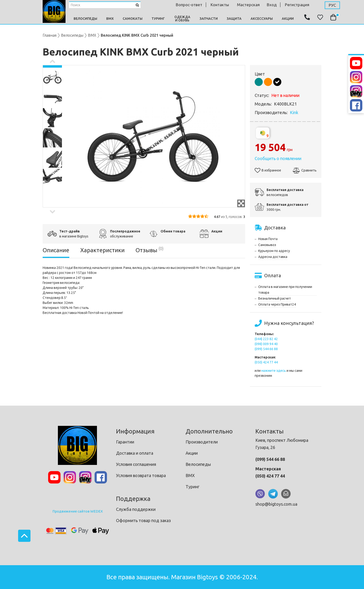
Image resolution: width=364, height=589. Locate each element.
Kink (294, 112)
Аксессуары (262, 19)
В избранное (268, 170)
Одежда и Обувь (182, 19)
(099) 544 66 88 (266, 349)
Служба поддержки (136, 509)
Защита (234, 19)
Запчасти (209, 19)
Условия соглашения (136, 464)
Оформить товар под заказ (143, 520)
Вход (272, 5)
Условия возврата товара (141, 475)
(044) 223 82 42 (266, 339)
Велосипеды (85, 19)
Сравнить (305, 170)
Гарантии (125, 442)
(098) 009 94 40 (266, 344)
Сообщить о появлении (278, 158)
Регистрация (297, 5)
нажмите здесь (274, 371)
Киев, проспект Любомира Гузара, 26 (282, 444)
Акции (288, 19)
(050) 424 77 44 (266, 362)
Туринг (158, 19)
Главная (50, 35)
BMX (110, 19)
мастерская (248, 5)
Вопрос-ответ (189, 5)
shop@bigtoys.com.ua (276, 504)
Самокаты (133, 19)
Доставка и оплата (135, 453)
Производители (202, 442)
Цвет (260, 74)
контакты (220, 5)
